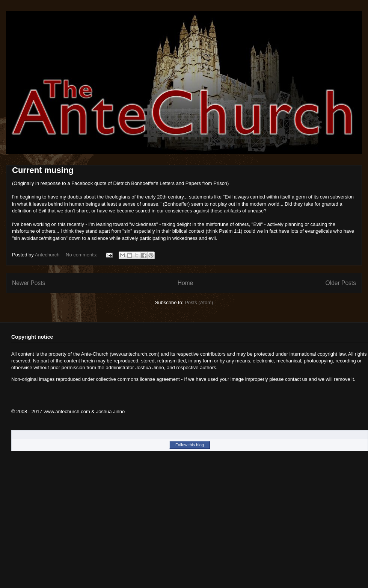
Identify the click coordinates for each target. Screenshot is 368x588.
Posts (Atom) (199, 302)
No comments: (82, 255)
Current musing (43, 170)
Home (186, 283)
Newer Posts (29, 283)
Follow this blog (190, 445)
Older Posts (341, 283)
